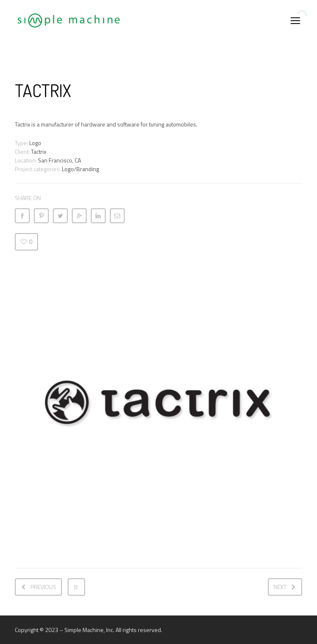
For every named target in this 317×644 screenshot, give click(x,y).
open (296, 21)
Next (280, 587)
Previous (43, 587)
